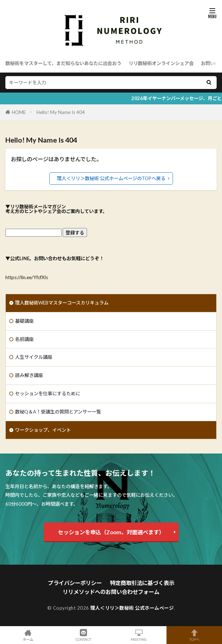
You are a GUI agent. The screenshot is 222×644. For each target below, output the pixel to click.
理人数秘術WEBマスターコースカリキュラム (62, 303)
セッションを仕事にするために (48, 393)
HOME (19, 112)
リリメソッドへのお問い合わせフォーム (111, 592)
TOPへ (194, 635)
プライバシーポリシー (75, 583)
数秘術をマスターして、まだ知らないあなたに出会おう (63, 63)
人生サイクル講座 (34, 357)
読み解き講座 (29, 375)
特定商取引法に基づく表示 (142, 583)
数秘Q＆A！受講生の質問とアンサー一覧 (58, 412)
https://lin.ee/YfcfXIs (27, 277)
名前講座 (24, 339)
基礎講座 (24, 321)
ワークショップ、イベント (43, 430)
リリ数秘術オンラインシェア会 (161, 63)
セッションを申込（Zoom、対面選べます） (111, 532)
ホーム (28, 635)
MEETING (139, 635)
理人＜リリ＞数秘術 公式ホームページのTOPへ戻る (111, 178)
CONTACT (83, 635)
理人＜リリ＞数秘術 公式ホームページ (132, 608)
